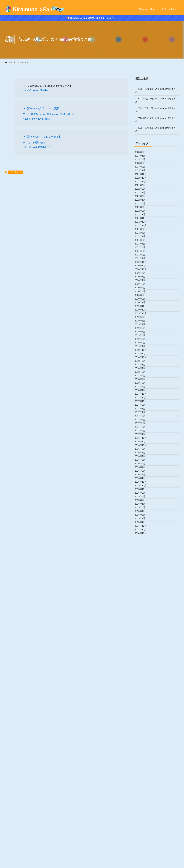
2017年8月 (143, 617)
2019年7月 (143, 465)
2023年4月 (143, 167)
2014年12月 (144, 828)
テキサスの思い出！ (34, 143)
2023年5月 (143, 160)
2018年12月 (144, 511)
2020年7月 (143, 385)
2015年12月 (144, 749)
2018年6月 (143, 551)
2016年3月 (143, 729)
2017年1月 (143, 663)
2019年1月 (143, 504)
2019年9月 (143, 451)
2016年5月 (143, 716)
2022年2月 (143, 259)
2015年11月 (144, 756)
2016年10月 (144, 683)
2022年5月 (143, 240)
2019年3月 (143, 491)
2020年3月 (143, 412)
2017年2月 (143, 656)
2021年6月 (143, 312)
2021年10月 (144, 286)
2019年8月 (143, 458)
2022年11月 (144, 200)
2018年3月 (143, 570)
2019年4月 (143, 484)
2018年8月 (143, 537)
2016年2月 (143, 736)
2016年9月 (143, 690)
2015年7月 (143, 782)
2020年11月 (144, 359)
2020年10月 (144, 365)
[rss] (177, 2)
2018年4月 (143, 564)
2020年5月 (143, 398)
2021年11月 (144, 279)
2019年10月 (144, 445)
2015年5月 (143, 795)
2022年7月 (143, 226)
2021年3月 (143, 332)
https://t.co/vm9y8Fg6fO (37, 119)
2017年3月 (143, 650)
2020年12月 (144, 352)
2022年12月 (144, 193)
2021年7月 (143, 306)
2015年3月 (143, 809)
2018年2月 (143, 577)
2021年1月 (143, 345)
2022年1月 (143, 266)
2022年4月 (143, 246)
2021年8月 (143, 299)
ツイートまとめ (16, 172)
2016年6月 (143, 709)
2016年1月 (143, 742)
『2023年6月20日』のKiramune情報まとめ (156, 120)
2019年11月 (144, 438)
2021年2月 (143, 339)
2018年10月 (144, 524)
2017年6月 (143, 630)
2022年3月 (143, 253)
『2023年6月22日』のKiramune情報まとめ (156, 100)
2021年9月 (143, 293)
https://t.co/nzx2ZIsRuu (36, 90)
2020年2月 (143, 418)
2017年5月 (143, 637)
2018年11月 (144, 517)
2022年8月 (143, 220)
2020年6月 (143, 392)
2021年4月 (143, 326)
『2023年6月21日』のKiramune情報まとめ (156, 110)
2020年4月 (143, 405)
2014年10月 (144, 842)
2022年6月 (143, 233)
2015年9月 (143, 769)
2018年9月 (143, 531)
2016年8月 (143, 696)
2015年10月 (144, 762)
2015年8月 (143, 775)
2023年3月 (143, 173)
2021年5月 (143, 319)
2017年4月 (143, 643)
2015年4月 (143, 802)
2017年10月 (144, 603)
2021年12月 (144, 273)
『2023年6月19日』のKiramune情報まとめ (156, 129)
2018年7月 (143, 544)
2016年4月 (143, 723)
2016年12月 (144, 670)
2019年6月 (143, 471)
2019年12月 (144, 432)
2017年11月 (144, 597)
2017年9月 (143, 610)
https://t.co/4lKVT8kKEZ (37, 147)
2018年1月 (143, 584)
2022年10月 (144, 206)
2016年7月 (143, 703)
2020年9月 (143, 372)
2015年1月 (143, 822)
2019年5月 (143, 478)
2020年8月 (143, 379)
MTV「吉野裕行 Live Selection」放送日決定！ (49, 114)
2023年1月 (143, 187)
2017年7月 (143, 623)
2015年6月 (143, 789)
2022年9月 (143, 213)
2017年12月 (144, 590)
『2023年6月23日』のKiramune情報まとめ (156, 91)
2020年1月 (143, 425)
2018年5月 (143, 557)
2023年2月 (143, 180)
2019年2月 (143, 498)
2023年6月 (143, 154)
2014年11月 (144, 835)
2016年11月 (144, 676)
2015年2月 (143, 815)
